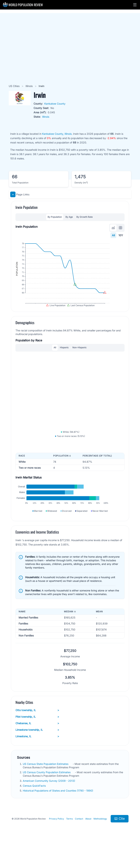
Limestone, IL (37, 759)
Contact (79, 841)
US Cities (14, 86)
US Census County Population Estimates (47, 795)
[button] (135, 5)
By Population (55, 217)
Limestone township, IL (37, 752)
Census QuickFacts (35, 808)
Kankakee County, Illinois (57, 134)
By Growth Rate (84, 217)
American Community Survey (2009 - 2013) (49, 803)
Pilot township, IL (37, 739)
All (113, 235)
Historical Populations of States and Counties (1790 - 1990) (58, 813)
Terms (69, 841)
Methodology (100, 841)
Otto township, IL (37, 733)
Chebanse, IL (37, 746)
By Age (69, 217)
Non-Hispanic (79, 358)
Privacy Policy (57, 841)
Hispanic (64, 358)
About (88, 841)
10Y (121, 235)
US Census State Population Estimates (46, 786)
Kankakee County (55, 104)
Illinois (29, 86)
